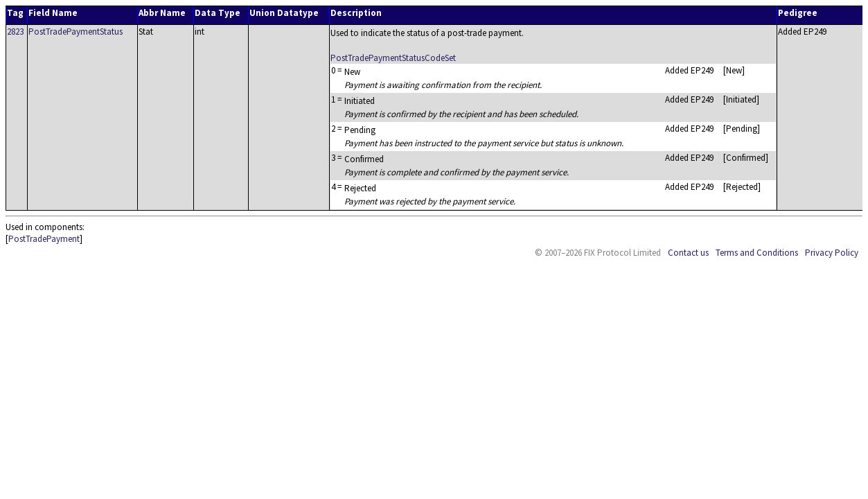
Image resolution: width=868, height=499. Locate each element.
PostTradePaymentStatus (76, 32)
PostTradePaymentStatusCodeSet (393, 58)
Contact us (688, 253)
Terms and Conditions (757, 253)
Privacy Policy (832, 253)
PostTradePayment (44, 239)
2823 (15, 32)
